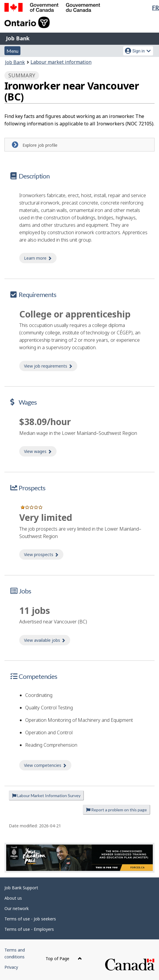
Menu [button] (12, 51)
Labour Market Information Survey (46, 795)
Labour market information (61, 62)
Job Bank (18, 38)
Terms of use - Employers (29, 929)
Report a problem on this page (117, 810)
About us (13, 898)
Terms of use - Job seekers (30, 919)
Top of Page (64, 959)
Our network (17, 908)
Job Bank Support (21, 888)
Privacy (11, 967)
